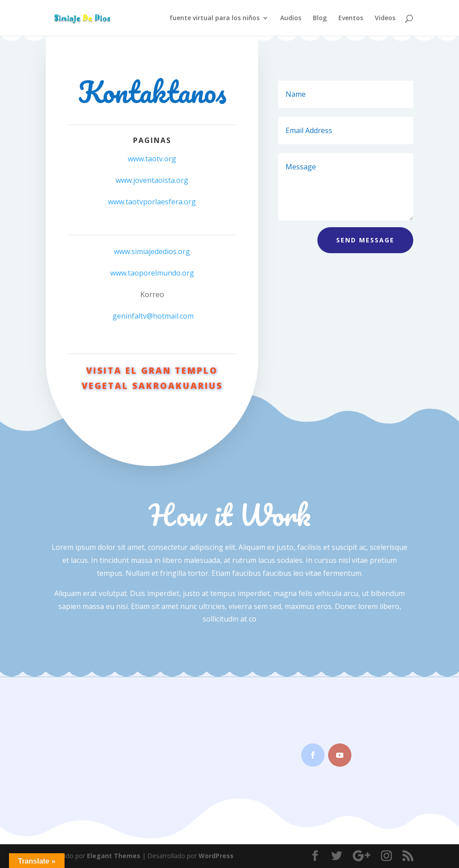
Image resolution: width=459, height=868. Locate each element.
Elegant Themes (114, 856)
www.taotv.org (152, 159)
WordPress (216, 856)
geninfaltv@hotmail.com (153, 316)
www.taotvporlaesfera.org (152, 202)
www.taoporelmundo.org (152, 273)
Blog (320, 18)
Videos (385, 18)
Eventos (351, 18)
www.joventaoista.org (152, 180)
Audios (291, 18)
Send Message (365, 240)
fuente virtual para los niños (214, 18)
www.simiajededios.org (152, 251)
